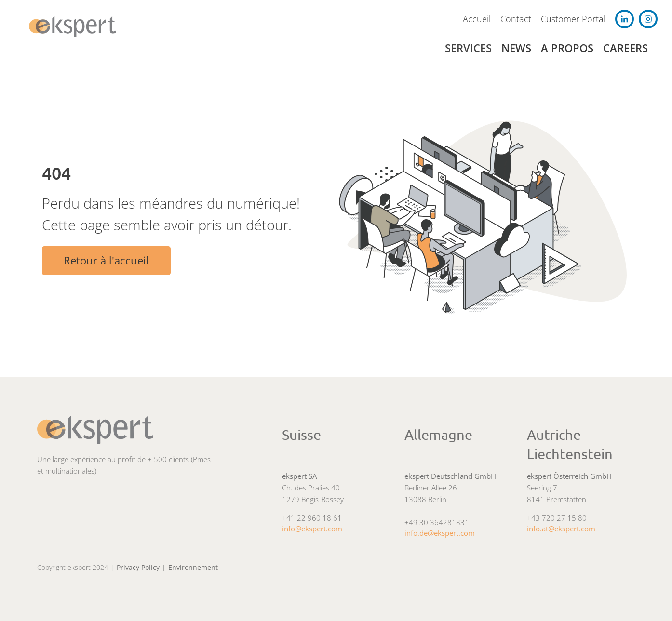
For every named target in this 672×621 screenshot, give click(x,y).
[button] (473, 48)
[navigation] (75, 27)
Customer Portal (573, 19)
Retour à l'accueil (106, 260)
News (516, 48)
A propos (567, 48)
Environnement (193, 567)
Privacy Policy (138, 567)
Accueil (477, 19)
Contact (516, 19)
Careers (625, 48)
